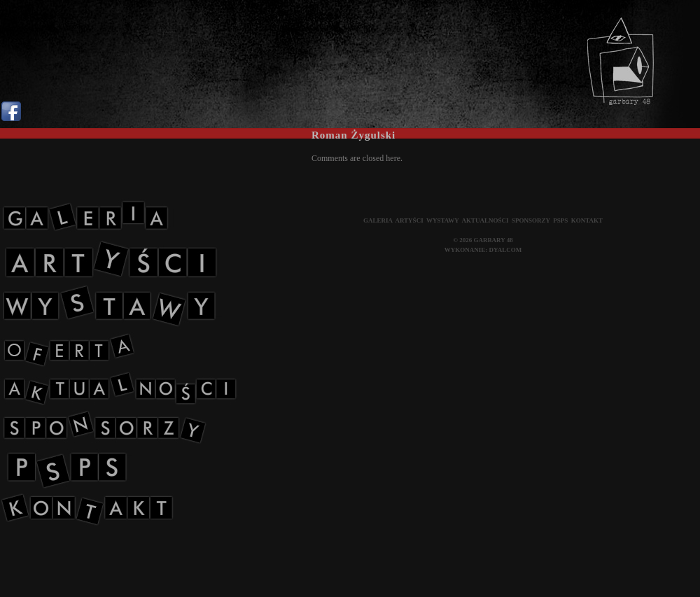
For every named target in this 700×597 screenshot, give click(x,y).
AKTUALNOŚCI (485, 220)
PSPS (560, 220)
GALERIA (378, 220)
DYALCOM (506, 250)
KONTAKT (587, 220)
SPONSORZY (531, 220)
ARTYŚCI (409, 220)
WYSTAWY (443, 220)
